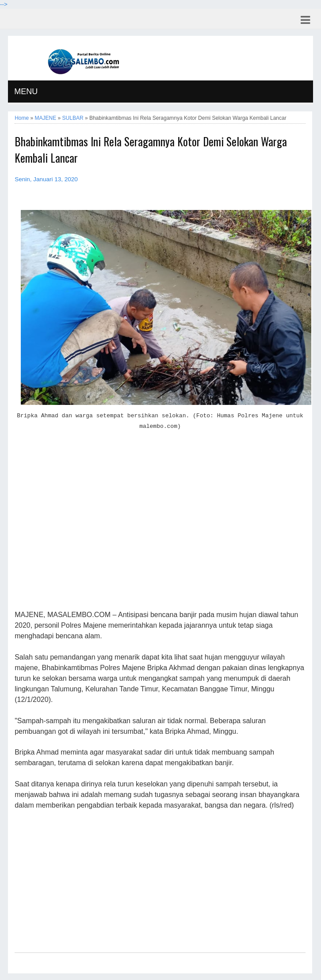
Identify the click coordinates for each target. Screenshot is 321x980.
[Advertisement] (160, 526)
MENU (26, 92)
